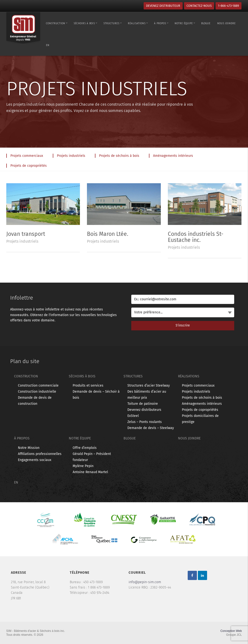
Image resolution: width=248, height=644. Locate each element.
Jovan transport (26, 234)
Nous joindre (226, 23)
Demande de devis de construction (35, 401)
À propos (161, 23)
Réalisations (138, 23)
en (48, 45)
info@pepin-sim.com (145, 582)
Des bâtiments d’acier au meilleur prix (147, 395)
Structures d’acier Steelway (149, 386)
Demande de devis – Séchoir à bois (96, 395)
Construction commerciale (38, 386)
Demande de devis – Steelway (151, 428)
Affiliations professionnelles (40, 454)
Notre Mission (29, 448)
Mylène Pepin (83, 466)
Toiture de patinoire (143, 404)
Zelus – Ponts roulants (145, 422)
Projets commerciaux (198, 386)
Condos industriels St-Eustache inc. (196, 237)
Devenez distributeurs (144, 410)
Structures (113, 23)
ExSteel (133, 416)
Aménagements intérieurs (202, 404)
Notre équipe (185, 23)
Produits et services (88, 386)
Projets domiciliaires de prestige (200, 419)
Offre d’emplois (85, 448)
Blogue (206, 23)
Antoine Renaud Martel (90, 472)
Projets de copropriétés (200, 410)
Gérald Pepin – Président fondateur (92, 457)
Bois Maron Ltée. (108, 234)
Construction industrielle (37, 392)
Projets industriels (22, 241)
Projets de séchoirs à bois (202, 398)
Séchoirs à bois (85, 23)
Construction (57, 23)
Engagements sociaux (35, 460)
